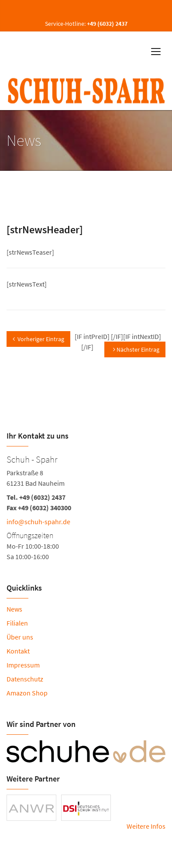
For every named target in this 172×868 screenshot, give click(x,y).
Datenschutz (25, 679)
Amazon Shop (27, 693)
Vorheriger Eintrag (38, 339)
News (14, 609)
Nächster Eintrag (136, 349)
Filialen (17, 623)
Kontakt (18, 651)
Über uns (20, 637)
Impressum (23, 665)
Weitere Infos (146, 826)
